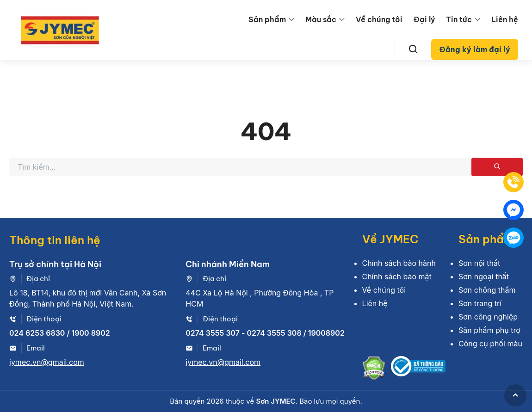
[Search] (414, 49)
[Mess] (513, 210)
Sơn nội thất (479, 263)
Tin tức (459, 19)
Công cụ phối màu (490, 344)
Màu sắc (321, 19)
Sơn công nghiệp (488, 317)
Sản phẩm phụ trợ (489, 330)
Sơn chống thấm (487, 290)
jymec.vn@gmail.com (47, 362)
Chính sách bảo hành (399, 263)
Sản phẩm (267, 19)
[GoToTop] (515, 395)
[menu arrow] (291, 19)
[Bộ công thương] (418, 370)
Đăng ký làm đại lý (475, 49)
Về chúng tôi (379, 19)
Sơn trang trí (480, 303)
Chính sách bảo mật (397, 277)
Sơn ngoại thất (484, 277)
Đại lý (424, 19)
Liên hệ (505, 19)
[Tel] (513, 182)
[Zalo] (513, 238)
